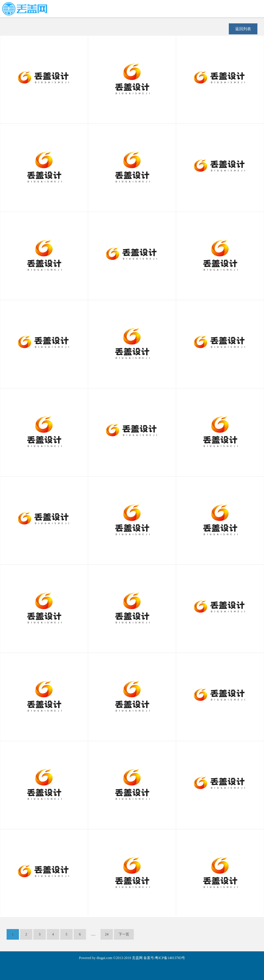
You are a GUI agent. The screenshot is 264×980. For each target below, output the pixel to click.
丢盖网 (137, 958)
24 (107, 934)
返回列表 (243, 29)
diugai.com (104, 958)
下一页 (124, 934)
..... (93, 934)
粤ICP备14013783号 (170, 958)
